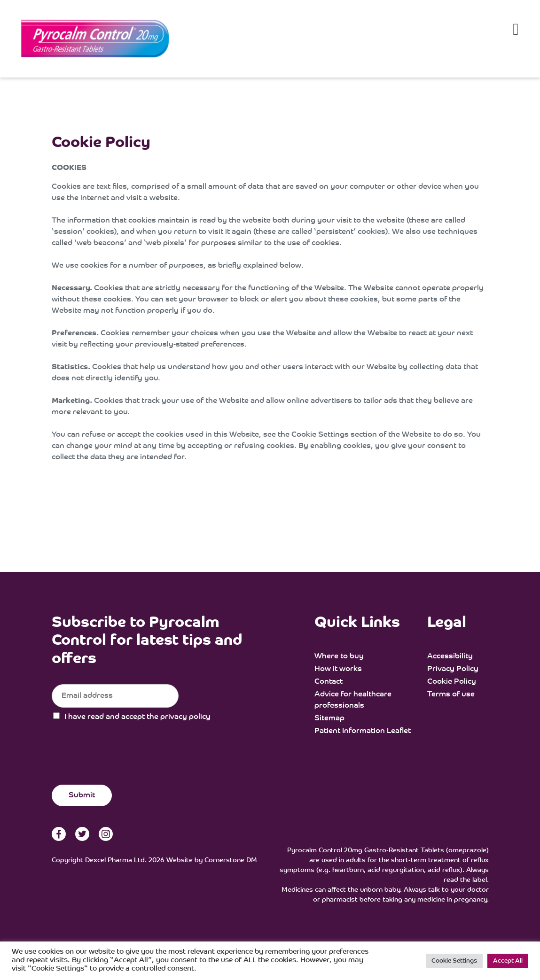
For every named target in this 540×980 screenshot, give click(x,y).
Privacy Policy (453, 669)
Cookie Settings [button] (454, 961)
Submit (82, 795)
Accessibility (450, 656)
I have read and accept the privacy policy (137, 717)
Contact (329, 682)
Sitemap (329, 718)
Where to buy (339, 656)
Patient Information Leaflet (363, 731)
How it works (338, 669)
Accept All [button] (508, 961)
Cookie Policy (452, 682)
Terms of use (451, 694)
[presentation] (123, 764)
